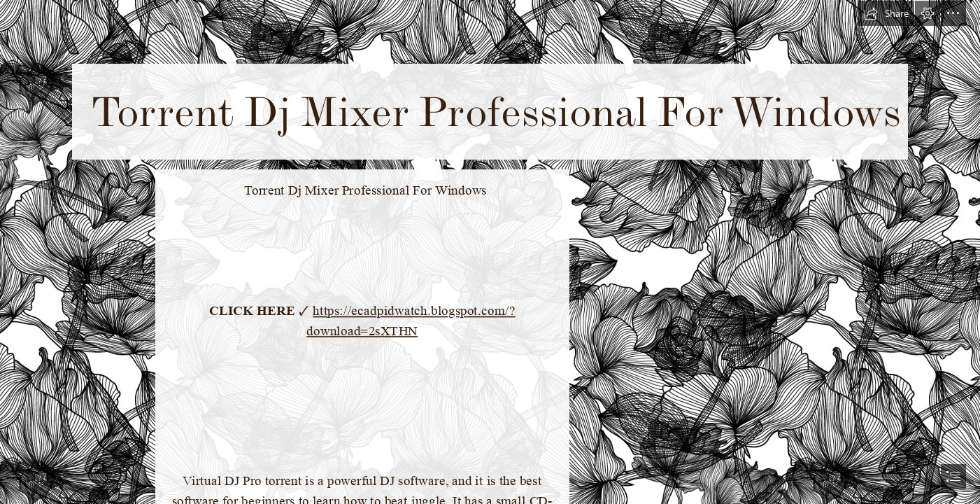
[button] (886, 13)
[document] (490, 252)
